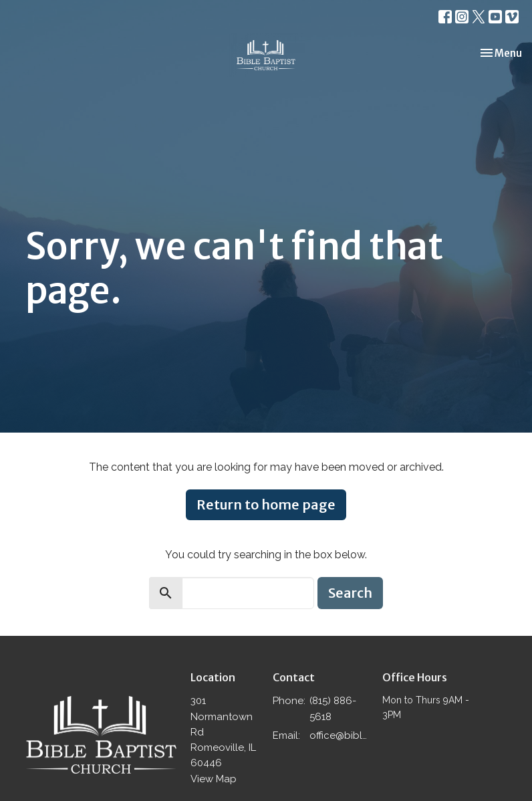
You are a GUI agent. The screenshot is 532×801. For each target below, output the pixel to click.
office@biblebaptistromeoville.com (339, 735)
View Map (214, 779)
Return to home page (266, 504)
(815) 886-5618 (333, 708)
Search (350, 593)
